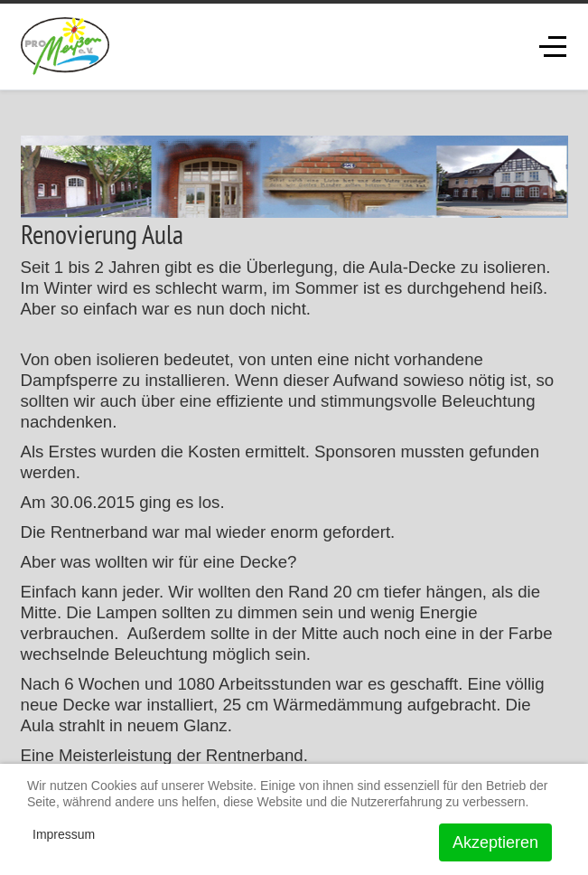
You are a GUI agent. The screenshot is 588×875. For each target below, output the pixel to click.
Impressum (64, 834)
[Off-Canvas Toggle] (553, 46)
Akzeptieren (495, 842)
